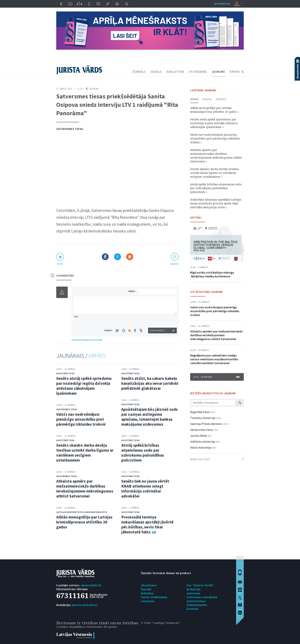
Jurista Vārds (199, 436)
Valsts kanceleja (201, 447)
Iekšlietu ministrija (203, 441)
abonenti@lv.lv (91, 585)
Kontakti (193, 609)
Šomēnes (221, 99)
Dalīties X (117, 257)
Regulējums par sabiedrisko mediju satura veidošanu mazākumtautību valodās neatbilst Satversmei (214, 359)
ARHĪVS (235, 72)
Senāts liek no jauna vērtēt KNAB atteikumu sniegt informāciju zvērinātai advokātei (145, 489)
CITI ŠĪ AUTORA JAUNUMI (206, 292)
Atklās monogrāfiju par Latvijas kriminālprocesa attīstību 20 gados (84, 522)
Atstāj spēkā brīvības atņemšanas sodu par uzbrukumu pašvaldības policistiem (143, 453)
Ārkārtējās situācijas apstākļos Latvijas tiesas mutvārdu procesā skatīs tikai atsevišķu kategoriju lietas (216, 203)
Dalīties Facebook (105, 257)
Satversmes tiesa (70, 129)
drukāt (175, 264)
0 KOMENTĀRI (65, 275)
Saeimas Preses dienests (206, 424)
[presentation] (158, 320)
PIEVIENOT (158, 331)
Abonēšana (149, 585)
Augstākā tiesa (65, 373)
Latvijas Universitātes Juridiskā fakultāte (82, 512)
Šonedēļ (207, 99)
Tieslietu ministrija (203, 418)
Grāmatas (148, 601)
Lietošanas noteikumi (202, 597)
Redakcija (194, 589)
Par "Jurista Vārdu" (200, 585)
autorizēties (222, 4)
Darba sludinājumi (154, 597)
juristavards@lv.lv (85, 605)
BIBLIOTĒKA (175, 72)
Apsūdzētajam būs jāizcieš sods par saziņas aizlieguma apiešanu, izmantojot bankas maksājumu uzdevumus (150, 417)
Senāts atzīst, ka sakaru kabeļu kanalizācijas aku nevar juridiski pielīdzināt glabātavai (150, 383)
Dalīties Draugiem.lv (130, 257)
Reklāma (147, 593)
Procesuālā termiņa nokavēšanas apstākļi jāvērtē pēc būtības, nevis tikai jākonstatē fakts (147, 525)
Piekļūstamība (197, 605)
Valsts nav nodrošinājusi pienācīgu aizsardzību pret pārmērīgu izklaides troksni (81, 419)
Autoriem (193, 593)
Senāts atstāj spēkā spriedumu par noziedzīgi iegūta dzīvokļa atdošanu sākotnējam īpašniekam (84, 386)
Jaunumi (94, 89)
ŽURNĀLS (139, 72)
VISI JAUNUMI (217, 377)
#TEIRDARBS (198, 72)
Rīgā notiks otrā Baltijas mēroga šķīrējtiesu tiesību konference (212, 274)
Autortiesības (196, 601)
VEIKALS (156, 72)
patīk (60, 264)
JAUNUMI (218, 72)
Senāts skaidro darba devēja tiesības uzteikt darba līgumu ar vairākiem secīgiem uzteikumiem (85, 453)
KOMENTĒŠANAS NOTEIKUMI (87, 340)
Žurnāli (146, 589)
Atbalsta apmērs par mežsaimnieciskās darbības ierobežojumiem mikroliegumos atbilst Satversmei (85, 489)
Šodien (194, 99)
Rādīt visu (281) (217, 459)
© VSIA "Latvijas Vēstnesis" (161, 623)
